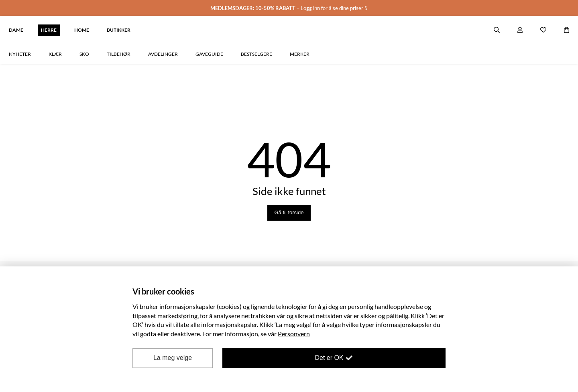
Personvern (294, 334)
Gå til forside (289, 184)
